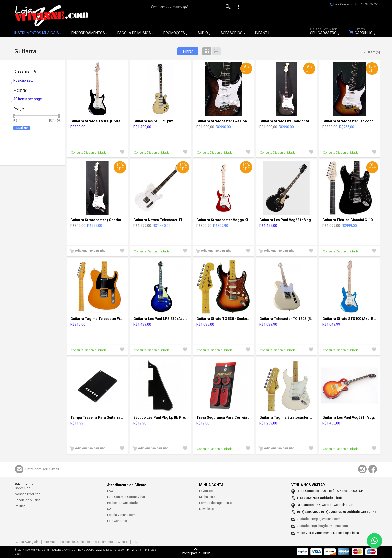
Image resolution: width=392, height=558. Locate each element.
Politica (20, 506)
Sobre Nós (23, 488)
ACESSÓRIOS (231, 33)
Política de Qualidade (122, 503)
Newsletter (207, 509)
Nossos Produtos (28, 494)
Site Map (50, 542)
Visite (301, 533)
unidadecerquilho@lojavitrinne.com (322, 526)
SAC (110, 509)
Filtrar (188, 51)
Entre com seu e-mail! (43, 469)
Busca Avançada (27, 542)
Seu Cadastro (325, 32)
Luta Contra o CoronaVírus (126, 497)
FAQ (110, 491)
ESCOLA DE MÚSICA (134, 33)
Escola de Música (28, 500)
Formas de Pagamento (216, 503)
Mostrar (20, 90)
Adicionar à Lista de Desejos (122, 153)
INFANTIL (263, 33)
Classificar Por (26, 72)
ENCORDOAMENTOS (88, 33)
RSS (135, 542)
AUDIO (203, 33)
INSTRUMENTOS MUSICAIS (37, 33)
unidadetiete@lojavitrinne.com (319, 519)
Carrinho (365, 32)
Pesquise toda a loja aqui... (171, 7)
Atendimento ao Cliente (111, 542)
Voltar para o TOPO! (196, 553)
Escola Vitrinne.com (121, 515)
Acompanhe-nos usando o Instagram (362, 469)
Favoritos (206, 491)
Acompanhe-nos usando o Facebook (373, 469)
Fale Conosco (117, 521)
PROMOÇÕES (174, 33)
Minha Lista (207, 497)
